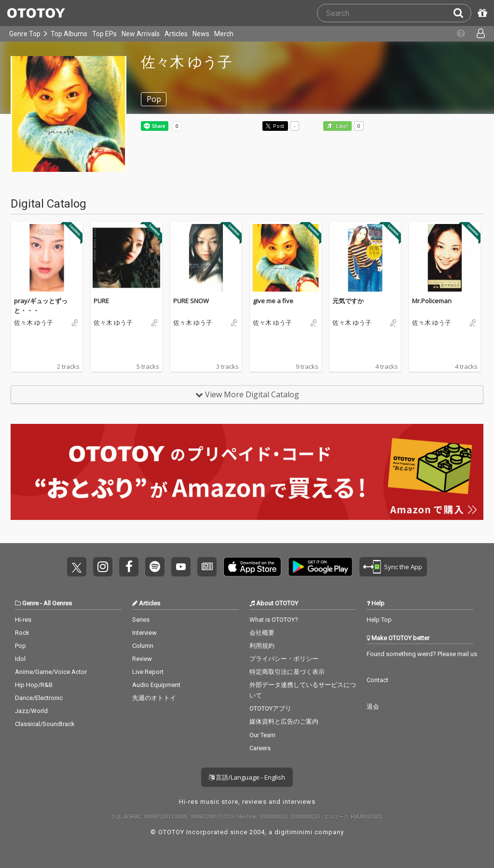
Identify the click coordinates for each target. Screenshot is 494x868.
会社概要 (262, 633)
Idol (20, 659)
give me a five (273, 301)
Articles (176, 34)
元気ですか (348, 301)
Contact (377, 680)
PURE (101, 301)
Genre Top (25, 34)
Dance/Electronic (39, 698)
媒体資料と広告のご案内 (284, 721)
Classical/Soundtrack (45, 724)
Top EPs (104, 34)
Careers (260, 748)
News (201, 34)
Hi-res (23, 620)
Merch (224, 34)
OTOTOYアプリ (270, 708)
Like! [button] (341, 126)
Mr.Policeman (432, 301)
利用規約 (262, 646)
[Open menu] (477, 34)
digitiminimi (294, 832)
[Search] (462, 13)
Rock (22, 633)
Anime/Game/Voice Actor (51, 672)
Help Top (379, 620)
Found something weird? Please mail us (422, 654)
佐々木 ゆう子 (34, 323)
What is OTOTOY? (274, 620)
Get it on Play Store (320, 567)
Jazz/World (31, 711)
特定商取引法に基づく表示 (287, 672)
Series (141, 620)
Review (142, 659)
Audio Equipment (156, 685)
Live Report (148, 672)
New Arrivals (141, 34)
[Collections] (457, 34)
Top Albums (69, 34)
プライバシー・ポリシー (284, 659)
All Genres (58, 603)
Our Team (262, 735)
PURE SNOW (191, 301)
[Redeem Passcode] (481, 13)
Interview (144, 633)
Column (143, 646)
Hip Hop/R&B (34, 685)
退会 (373, 707)
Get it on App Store (252, 567)
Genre (30, 603)
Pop (21, 646)
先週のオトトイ (154, 698)
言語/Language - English (247, 777)
